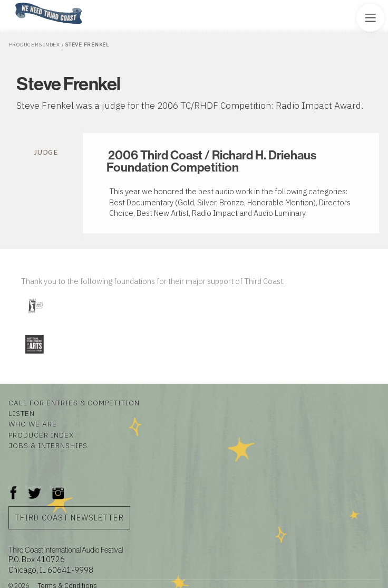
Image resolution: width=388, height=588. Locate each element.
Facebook (14, 487)
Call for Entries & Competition (74, 403)
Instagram (58, 487)
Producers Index (35, 45)
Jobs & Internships (48, 445)
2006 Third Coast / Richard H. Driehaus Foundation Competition (211, 161)
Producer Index (41, 435)
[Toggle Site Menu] (370, 18)
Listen (22, 413)
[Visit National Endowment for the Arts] (34, 355)
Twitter (33, 487)
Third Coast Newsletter (69, 518)
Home (12, 3)
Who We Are (33, 424)
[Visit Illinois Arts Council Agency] (35, 317)
